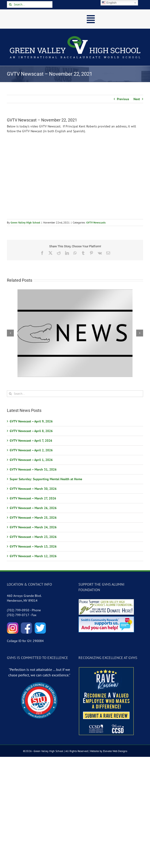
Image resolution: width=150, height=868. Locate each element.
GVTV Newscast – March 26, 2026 (33, 508)
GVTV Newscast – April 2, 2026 (31, 450)
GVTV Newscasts (96, 222)
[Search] (10, 4)
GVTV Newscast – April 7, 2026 (31, 441)
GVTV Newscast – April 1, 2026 (31, 460)
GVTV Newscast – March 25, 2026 (33, 518)
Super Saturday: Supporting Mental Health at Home (46, 479)
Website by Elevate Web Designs (109, 751)
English (109, 3)
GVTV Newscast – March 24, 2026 (33, 527)
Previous (123, 99)
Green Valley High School (25, 222)
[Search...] (30, 4)
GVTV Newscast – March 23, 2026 (33, 537)
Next (137, 99)
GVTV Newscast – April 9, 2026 (31, 421)
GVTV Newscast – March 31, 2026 (33, 469)
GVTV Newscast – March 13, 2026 (33, 546)
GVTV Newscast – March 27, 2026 (33, 498)
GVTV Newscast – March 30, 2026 (33, 489)
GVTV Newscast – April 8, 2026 (31, 431)
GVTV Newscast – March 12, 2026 (33, 556)
